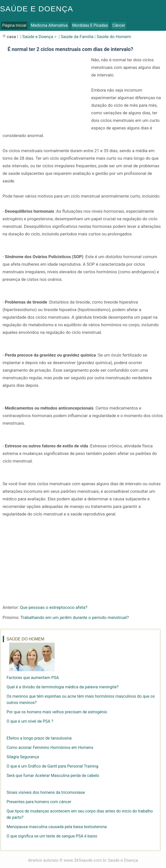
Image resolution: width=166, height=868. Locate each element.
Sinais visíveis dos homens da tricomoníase (46, 792)
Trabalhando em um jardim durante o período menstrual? (75, 617)
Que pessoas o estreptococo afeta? (54, 607)
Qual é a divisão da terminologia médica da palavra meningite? (63, 687)
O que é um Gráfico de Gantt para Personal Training (52, 766)
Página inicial (14, 25)
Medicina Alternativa (49, 25)
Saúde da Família (77, 37)
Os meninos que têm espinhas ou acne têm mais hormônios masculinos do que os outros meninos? (81, 699)
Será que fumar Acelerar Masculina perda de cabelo (53, 776)
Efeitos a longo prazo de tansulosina (39, 738)
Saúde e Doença (37, 9)
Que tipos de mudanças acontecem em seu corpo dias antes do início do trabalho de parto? (80, 814)
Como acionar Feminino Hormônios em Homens (50, 748)
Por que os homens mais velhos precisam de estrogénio (57, 712)
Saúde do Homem (114, 37)
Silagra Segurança (23, 757)
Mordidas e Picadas (90, 25)
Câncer (119, 25)
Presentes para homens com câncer (39, 802)
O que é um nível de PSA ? (30, 721)
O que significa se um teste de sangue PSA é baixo (52, 836)
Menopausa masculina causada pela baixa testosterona (57, 827)
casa (11, 37)
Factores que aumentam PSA (33, 678)
